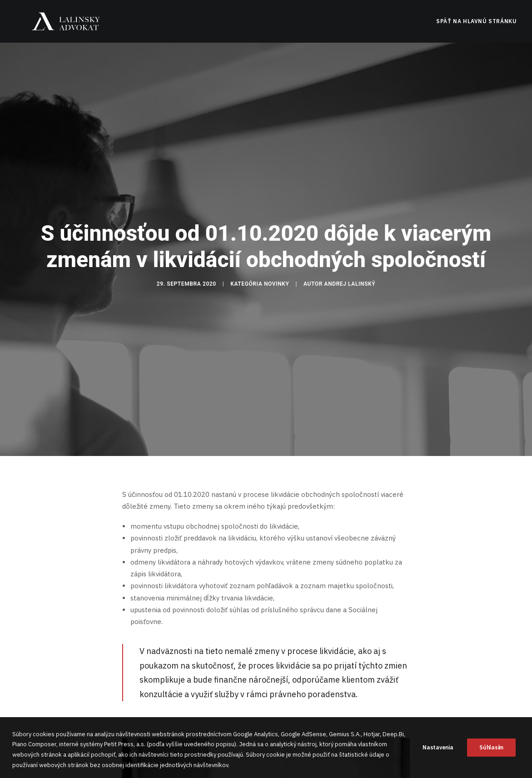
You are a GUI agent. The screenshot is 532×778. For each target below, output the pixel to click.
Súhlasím (491, 754)
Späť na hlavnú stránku (476, 26)
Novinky (277, 261)
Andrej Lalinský (350, 261)
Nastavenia (438, 754)
